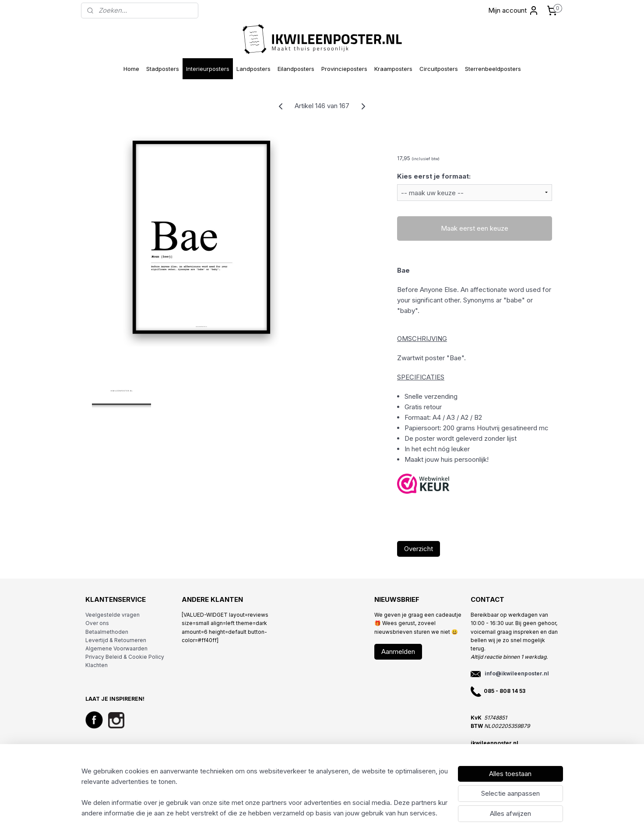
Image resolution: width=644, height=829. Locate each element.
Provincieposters (344, 69)
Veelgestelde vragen (113, 615)
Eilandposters (296, 69)
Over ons (97, 623)
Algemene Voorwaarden (116, 648)
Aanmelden (398, 652)
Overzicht (419, 549)
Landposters (253, 69)
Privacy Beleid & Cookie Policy (125, 657)
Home (131, 69)
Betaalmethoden (107, 632)
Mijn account (514, 11)
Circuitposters (439, 69)
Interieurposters (208, 69)
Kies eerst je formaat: (434, 176)
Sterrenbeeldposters (493, 69)
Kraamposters (393, 69)
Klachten (97, 665)
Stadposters (163, 69)
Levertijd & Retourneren (116, 640)
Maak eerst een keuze (475, 228)
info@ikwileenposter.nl (517, 673)
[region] (264, 792)
